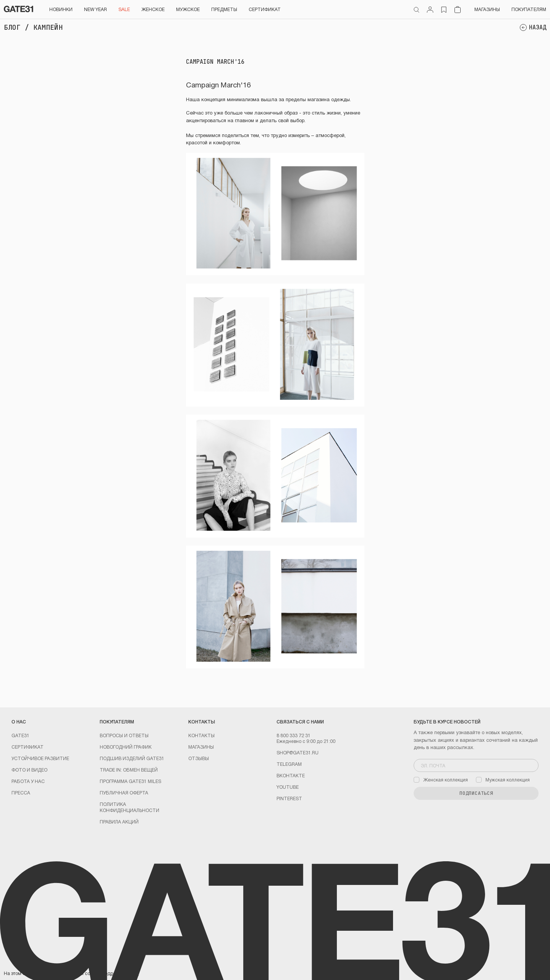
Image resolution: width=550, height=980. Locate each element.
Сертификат (27, 747)
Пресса (21, 793)
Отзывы (199, 758)
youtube (288, 787)
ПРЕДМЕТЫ (224, 9)
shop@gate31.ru (298, 752)
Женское (153, 9)
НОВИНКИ (61, 9)
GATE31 (20, 735)
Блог (12, 27)
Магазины (487, 9)
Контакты (201, 735)
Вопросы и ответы (124, 735)
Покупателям (529, 9)
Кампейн (48, 27)
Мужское (188, 9)
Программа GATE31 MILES (130, 781)
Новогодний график (126, 747)
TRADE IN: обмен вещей (129, 770)
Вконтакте (291, 775)
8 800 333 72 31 (294, 735)
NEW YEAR (95, 9)
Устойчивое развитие (40, 758)
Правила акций (119, 822)
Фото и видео (29, 770)
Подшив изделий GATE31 (132, 758)
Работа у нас (28, 781)
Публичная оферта (124, 793)
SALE (124, 9)
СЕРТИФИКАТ (265, 9)
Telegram (289, 764)
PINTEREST (289, 798)
